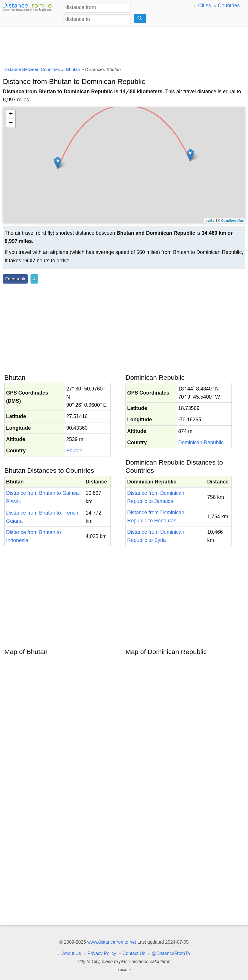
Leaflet (210, 221)
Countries (229, 6)
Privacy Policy (102, 953)
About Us (72, 953)
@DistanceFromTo (171, 953)
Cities (204, 6)
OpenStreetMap (232, 221)
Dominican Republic (201, 442)
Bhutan (74, 451)
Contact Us (134, 953)
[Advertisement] (124, 45)
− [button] (11, 123)
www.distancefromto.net (112, 942)
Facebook (15, 279)
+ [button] (11, 114)
